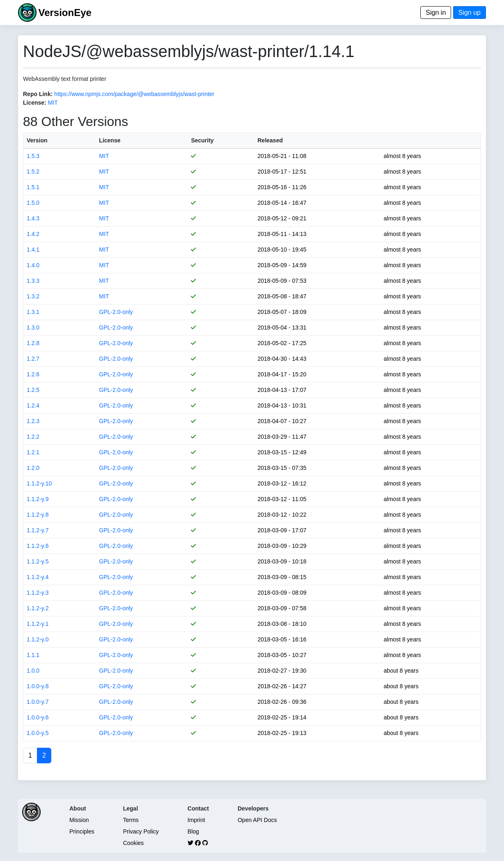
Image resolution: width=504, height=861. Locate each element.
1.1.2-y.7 (38, 530)
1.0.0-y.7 (38, 702)
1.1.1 (33, 655)
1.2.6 (33, 374)
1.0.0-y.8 (38, 686)
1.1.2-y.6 (38, 546)
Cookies (134, 843)
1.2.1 (33, 452)
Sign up (470, 13)
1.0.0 (33, 671)
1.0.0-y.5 (38, 733)
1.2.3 (33, 421)
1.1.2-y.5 (38, 561)
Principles (82, 831)
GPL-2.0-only (116, 312)
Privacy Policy (141, 831)
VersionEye (65, 13)
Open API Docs (257, 820)
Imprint (196, 820)
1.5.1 (33, 187)
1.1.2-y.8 (38, 515)
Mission (79, 820)
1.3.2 (33, 296)
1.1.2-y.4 (38, 577)
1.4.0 (33, 265)
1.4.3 (33, 218)
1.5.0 (33, 203)
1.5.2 (33, 172)
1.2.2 (33, 437)
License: (35, 103)
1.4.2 (33, 234)
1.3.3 (33, 281)
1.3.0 (33, 327)
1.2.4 (33, 405)
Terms (131, 820)
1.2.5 (33, 390)
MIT (53, 103)
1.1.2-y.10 (39, 483)
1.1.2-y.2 (38, 608)
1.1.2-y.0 (38, 639)
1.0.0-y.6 (38, 717)
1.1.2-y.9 (38, 499)
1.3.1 (33, 312)
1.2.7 (33, 359)
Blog (193, 831)
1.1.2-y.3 (38, 593)
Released (270, 140)
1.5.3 (33, 156)
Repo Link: (38, 94)
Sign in (436, 13)
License (110, 140)
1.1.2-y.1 (38, 624)
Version (37, 140)
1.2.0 (33, 468)
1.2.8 (33, 343)
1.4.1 (33, 250)
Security (202, 140)
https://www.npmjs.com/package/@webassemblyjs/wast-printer (134, 94)
